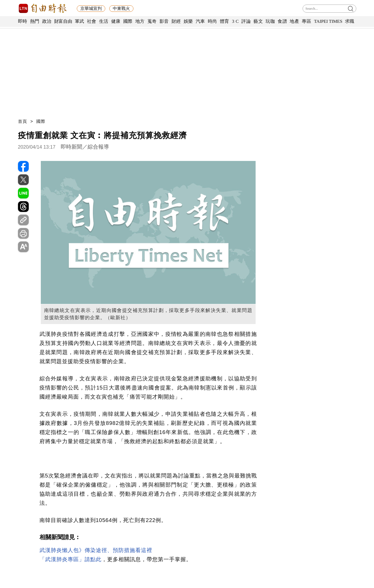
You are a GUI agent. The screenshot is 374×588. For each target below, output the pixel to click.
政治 (47, 21)
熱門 (35, 21)
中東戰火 (121, 8)
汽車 (200, 21)
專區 (306, 21)
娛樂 (188, 21)
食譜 (282, 21)
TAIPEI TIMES (328, 21)
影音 (164, 21)
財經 (176, 21)
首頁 (23, 121)
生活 (104, 21)
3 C (235, 21)
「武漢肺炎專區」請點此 (70, 559)
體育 (225, 21)
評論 (246, 21)
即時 (23, 21)
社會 (92, 21)
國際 (128, 21)
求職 (350, 21)
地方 (140, 21)
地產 (294, 21)
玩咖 (270, 21)
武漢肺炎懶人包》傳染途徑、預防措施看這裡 (96, 550)
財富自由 (63, 21)
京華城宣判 (91, 8)
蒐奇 (152, 21)
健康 (116, 21)
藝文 (258, 21)
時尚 (213, 21)
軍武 (80, 21)
